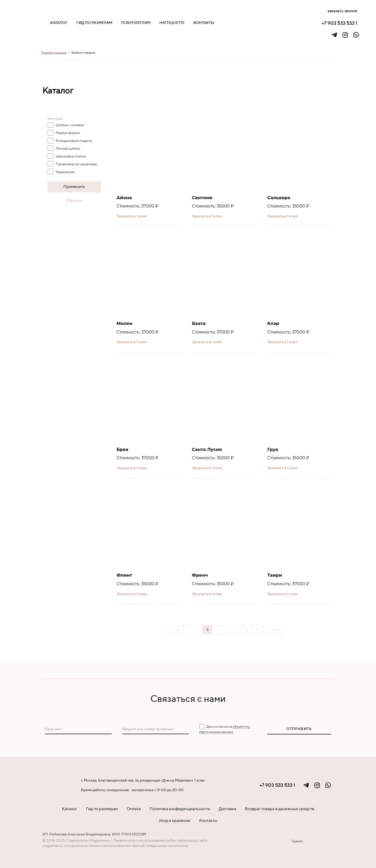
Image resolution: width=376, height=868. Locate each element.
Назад (175, 630)
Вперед (273, 630)
